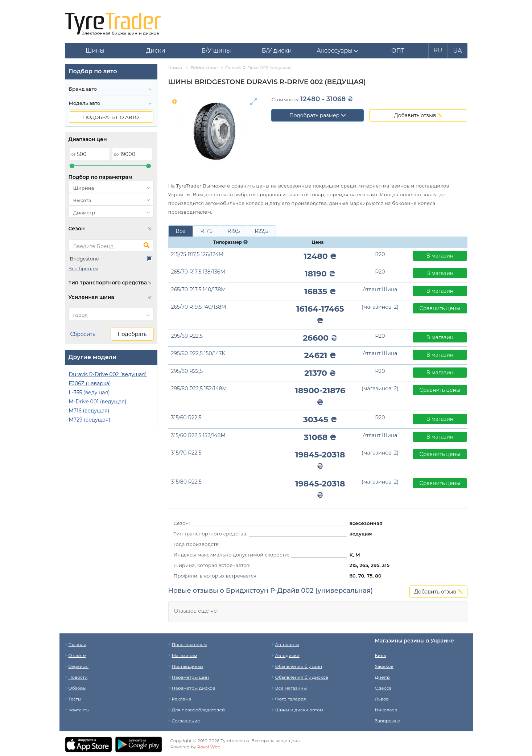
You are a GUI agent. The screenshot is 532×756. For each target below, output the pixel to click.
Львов (382, 699)
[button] (337, 51)
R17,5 (206, 231)
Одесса (383, 688)
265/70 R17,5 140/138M (199, 289)
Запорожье (388, 721)
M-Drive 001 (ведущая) (98, 402)
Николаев (386, 710)
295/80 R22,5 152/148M (199, 389)
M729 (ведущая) (90, 420)
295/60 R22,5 (187, 336)
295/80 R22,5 (187, 371)
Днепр (382, 677)
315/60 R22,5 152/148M (198, 435)
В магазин (440, 256)
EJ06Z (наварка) (90, 383)
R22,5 (261, 231)
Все (181, 231)
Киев (381, 655)
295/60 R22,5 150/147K (198, 353)
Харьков (384, 666)
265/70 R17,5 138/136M (198, 272)
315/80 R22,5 (186, 482)
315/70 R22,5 (186, 453)
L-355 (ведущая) (89, 393)
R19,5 (234, 231)
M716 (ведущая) (89, 411)
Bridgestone (84, 259)
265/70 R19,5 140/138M (199, 307)
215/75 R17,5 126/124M (197, 254)
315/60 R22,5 (186, 418)
